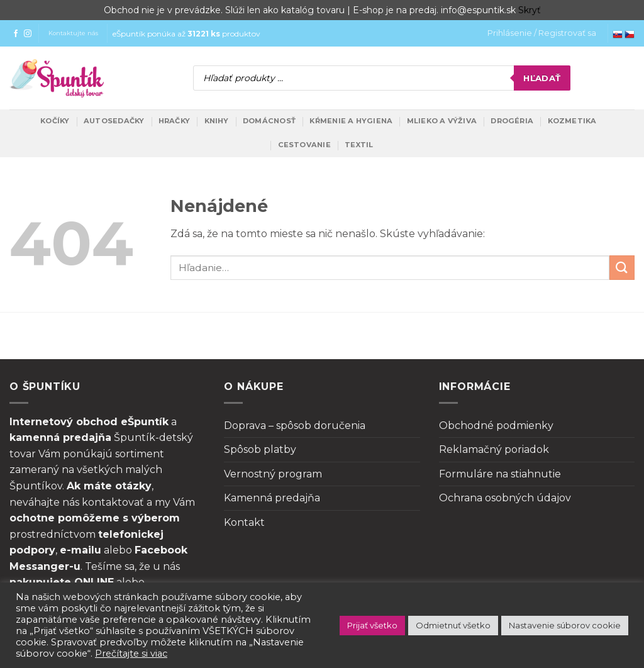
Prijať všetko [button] (372, 625)
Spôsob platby (260, 449)
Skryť (530, 10)
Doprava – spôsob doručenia (295, 426)
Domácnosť (269, 121)
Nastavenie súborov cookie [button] (565, 625)
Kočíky (55, 121)
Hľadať (542, 78)
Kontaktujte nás (73, 33)
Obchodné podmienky (496, 426)
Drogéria (512, 121)
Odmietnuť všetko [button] (453, 625)
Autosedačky (114, 121)
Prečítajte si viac (131, 654)
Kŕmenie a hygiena (351, 121)
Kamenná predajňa (272, 498)
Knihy (217, 121)
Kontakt (244, 522)
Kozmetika (572, 121)
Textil (359, 145)
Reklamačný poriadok (494, 449)
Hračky (174, 121)
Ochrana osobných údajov (505, 498)
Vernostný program (273, 474)
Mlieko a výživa (442, 121)
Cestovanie (304, 145)
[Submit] (622, 268)
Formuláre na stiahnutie (500, 474)
